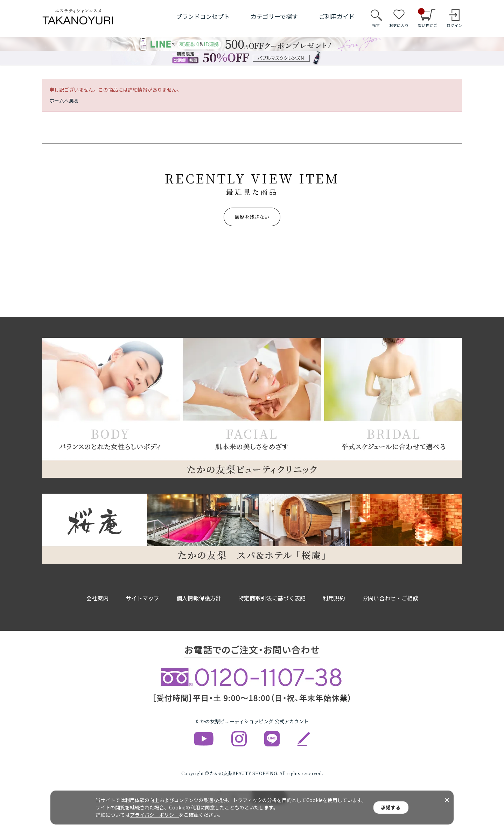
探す (376, 25)
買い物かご (428, 18)
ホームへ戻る (64, 100)
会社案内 (97, 598)
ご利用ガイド (337, 16)
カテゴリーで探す (274, 16)
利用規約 (334, 598)
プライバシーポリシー (154, 815)
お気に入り (399, 25)
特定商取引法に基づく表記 (272, 598)
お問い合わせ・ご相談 (390, 598)
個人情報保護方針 (199, 598)
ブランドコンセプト (203, 16)
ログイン (454, 25)
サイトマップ (142, 598)
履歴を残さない (252, 217)
